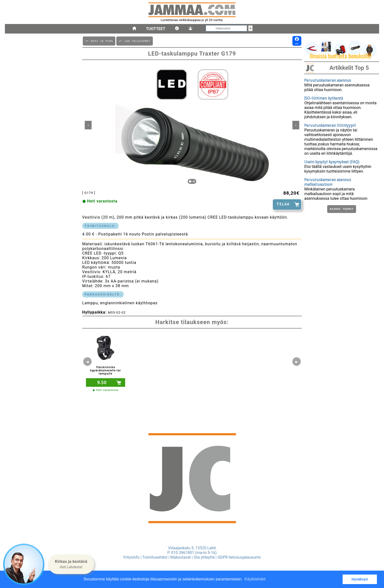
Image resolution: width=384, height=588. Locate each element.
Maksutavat (181, 557)
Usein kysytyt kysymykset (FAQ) (332, 162)
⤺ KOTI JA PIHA (99, 41)
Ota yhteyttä (204, 557)
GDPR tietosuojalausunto (239, 557)
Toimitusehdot (155, 557)
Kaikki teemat (342, 209)
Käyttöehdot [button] (255, 579)
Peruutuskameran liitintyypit (330, 125)
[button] (71, 564)
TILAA (283, 204)
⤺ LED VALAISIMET (134, 41)
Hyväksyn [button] (360, 579)
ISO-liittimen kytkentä (324, 98)
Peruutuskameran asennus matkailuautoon (328, 182)
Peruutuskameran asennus (328, 80)
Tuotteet (156, 29)
